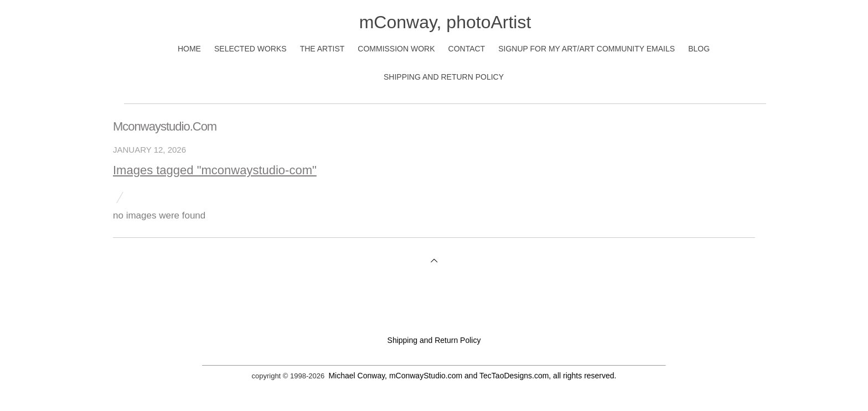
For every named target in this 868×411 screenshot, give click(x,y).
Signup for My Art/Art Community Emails (587, 49)
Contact (467, 49)
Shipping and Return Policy (444, 77)
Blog (699, 49)
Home (189, 49)
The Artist (322, 49)
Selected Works (250, 49)
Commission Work (396, 49)
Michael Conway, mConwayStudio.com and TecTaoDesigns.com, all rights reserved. (472, 376)
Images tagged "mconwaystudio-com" (215, 170)
